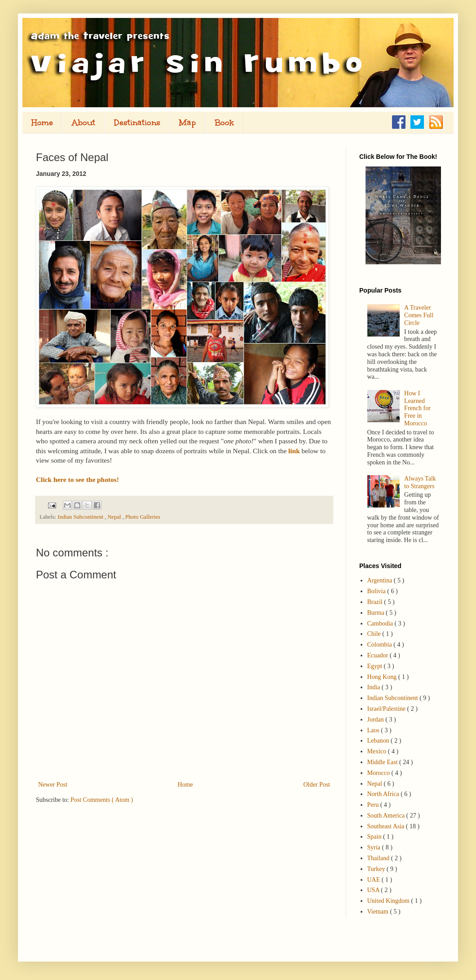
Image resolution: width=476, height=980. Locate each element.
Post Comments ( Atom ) (102, 800)
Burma (377, 613)
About (84, 122)
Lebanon (379, 741)
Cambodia (381, 623)
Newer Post (53, 785)
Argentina (381, 580)
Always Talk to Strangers (420, 482)
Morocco (379, 773)
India (375, 687)
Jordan (377, 720)
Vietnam (379, 912)
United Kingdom (389, 901)
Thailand (379, 858)
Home (42, 122)
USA (374, 890)
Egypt (376, 666)
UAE (375, 880)
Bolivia (377, 591)
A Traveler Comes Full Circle (419, 315)
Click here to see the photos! (77, 479)
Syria (375, 847)
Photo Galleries (143, 517)
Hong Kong (383, 677)
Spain (375, 837)
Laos (374, 730)
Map (187, 122)
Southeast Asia (387, 826)
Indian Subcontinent (81, 517)
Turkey (377, 869)
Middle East (383, 762)
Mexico (378, 751)
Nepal (115, 517)
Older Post (317, 785)
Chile (375, 634)
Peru (374, 805)
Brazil (376, 602)
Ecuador (379, 655)
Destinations (137, 122)
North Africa (384, 794)
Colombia (381, 645)
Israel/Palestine (387, 709)
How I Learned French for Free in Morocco (417, 408)
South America (387, 816)
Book (224, 122)
